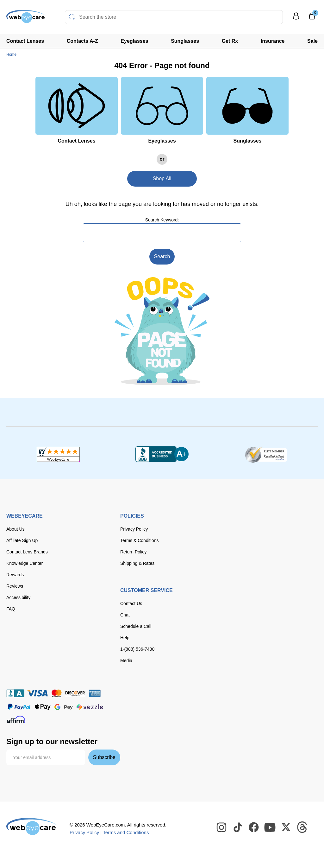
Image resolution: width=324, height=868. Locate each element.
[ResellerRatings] (266, 454)
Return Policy (133, 552)
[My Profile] (296, 19)
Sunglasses (185, 41)
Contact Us (131, 603)
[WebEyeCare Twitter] (286, 827)
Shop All (162, 179)
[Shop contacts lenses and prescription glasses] (26, 19)
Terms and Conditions (126, 832)
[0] (312, 18)
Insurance (273, 41)
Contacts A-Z (82, 41)
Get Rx (230, 41)
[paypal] (19, 707)
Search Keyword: (162, 220)
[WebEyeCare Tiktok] (238, 827)
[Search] (72, 17)
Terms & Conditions (139, 540)
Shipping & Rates (137, 563)
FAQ (11, 609)
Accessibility (18, 597)
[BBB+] (162, 454)
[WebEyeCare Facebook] (254, 827)
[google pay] (64, 707)
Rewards (15, 575)
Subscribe (104, 757)
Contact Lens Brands (27, 552)
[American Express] (95, 693)
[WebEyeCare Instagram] (222, 827)
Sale (312, 41)
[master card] (56, 693)
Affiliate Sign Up (22, 540)
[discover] (75, 693)
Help (125, 638)
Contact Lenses (25, 41)
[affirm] (16, 719)
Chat (125, 615)
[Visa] (37, 693)
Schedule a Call (136, 626)
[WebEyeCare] (32, 827)
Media (126, 661)
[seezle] (90, 707)
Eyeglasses (134, 41)
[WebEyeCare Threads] (302, 827)
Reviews (15, 586)
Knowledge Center (25, 563)
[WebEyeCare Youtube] (270, 827)
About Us (16, 529)
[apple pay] (43, 707)
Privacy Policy (134, 529)
